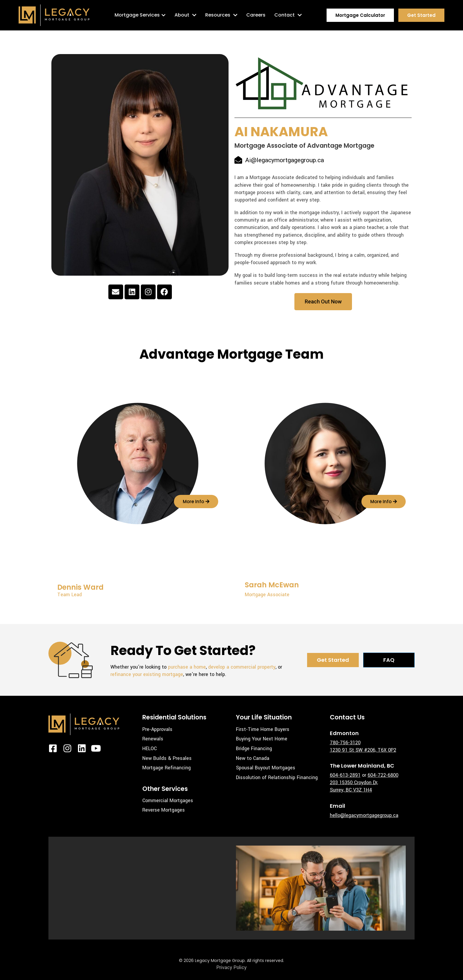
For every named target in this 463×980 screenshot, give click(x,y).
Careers (256, 15)
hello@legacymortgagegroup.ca (364, 815)
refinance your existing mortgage (147, 674)
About (185, 15)
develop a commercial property (242, 667)
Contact (288, 15)
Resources (221, 15)
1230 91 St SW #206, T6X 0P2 (363, 750)
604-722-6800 (383, 775)
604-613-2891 (345, 775)
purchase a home (187, 667)
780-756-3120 (345, 743)
